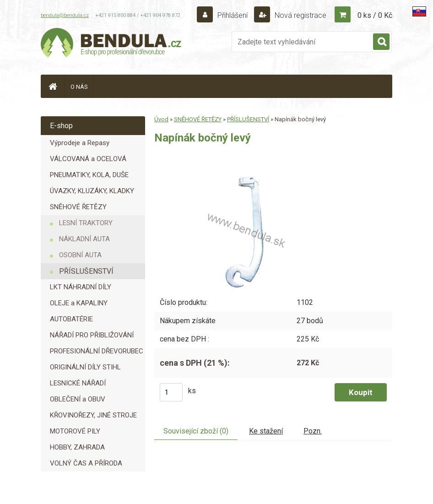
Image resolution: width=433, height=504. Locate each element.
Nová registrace (300, 15)
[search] (381, 42)
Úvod (161, 119)
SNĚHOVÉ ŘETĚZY (78, 207)
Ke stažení (266, 431)
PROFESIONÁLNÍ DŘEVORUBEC (97, 351)
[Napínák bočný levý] (243, 164)
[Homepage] (53, 86)
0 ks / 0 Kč (375, 15)
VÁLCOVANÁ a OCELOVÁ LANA (88, 161)
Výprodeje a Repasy (80, 143)
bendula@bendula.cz (65, 15)
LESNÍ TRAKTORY (86, 223)
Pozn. (313, 431)
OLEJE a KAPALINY (79, 303)
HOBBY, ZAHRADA (77, 447)
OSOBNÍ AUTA (80, 255)
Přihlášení (233, 15)
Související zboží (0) (196, 431)
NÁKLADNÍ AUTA (84, 239)
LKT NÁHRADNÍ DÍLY (81, 287)
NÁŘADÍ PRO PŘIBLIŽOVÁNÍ (92, 335)
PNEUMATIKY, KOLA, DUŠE (89, 175)
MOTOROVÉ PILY (75, 431)
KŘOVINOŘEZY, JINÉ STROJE (93, 415)
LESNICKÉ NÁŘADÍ (78, 383)
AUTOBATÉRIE (71, 319)
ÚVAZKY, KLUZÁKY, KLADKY (92, 191)
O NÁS (79, 87)
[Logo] (112, 44)
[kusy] (171, 392)
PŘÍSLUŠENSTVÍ (86, 271)
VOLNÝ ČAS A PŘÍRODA (86, 463)
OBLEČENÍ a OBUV (78, 399)
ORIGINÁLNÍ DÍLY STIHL (85, 367)
